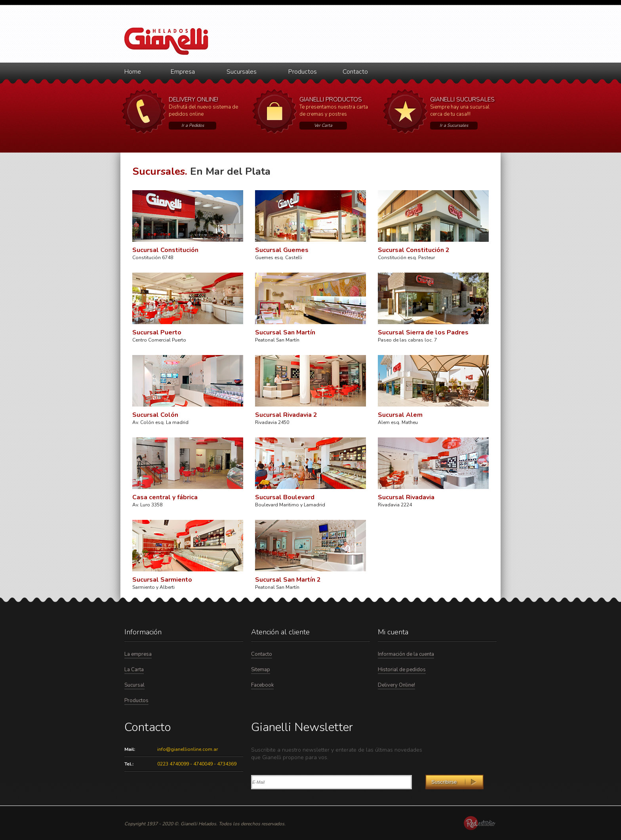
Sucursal (134, 685)
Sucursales (242, 72)
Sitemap (261, 670)
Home (133, 72)
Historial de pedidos (402, 670)
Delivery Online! (396, 685)
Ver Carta (323, 125)
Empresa (183, 72)
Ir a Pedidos (193, 125)
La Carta (134, 670)
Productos (303, 72)
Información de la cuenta (406, 654)
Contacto (355, 72)
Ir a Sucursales (454, 125)
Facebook (262, 685)
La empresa (138, 654)
